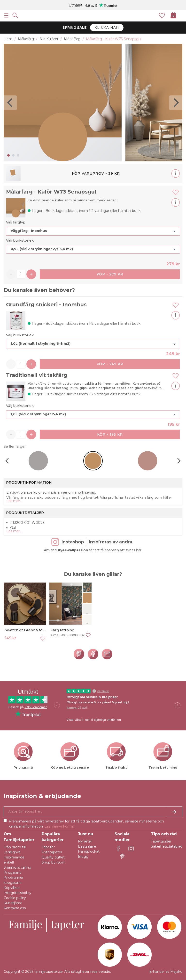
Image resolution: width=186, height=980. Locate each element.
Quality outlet (53, 857)
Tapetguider (161, 841)
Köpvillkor (12, 888)
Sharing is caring (17, 867)
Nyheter (85, 841)
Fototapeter (52, 852)
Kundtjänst (13, 903)
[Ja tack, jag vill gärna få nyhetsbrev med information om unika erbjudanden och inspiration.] (93, 812)
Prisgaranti (13, 872)
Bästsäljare (87, 846)
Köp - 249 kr (110, 364)
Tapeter (48, 847)
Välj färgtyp (16, 222)
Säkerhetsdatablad (167, 846)
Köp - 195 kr (110, 434)
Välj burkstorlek (20, 240)
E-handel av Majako (166, 972)
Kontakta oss (15, 908)
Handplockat (89, 851)
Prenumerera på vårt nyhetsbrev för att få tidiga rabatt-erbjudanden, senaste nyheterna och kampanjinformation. (86, 824)
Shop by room (54, 862)
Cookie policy (15, 898)
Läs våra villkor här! (60, 826)
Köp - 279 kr (110, 274)
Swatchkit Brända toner (27, 630)
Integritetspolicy (18, 893)
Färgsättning (62, 630)
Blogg (83, 857)
